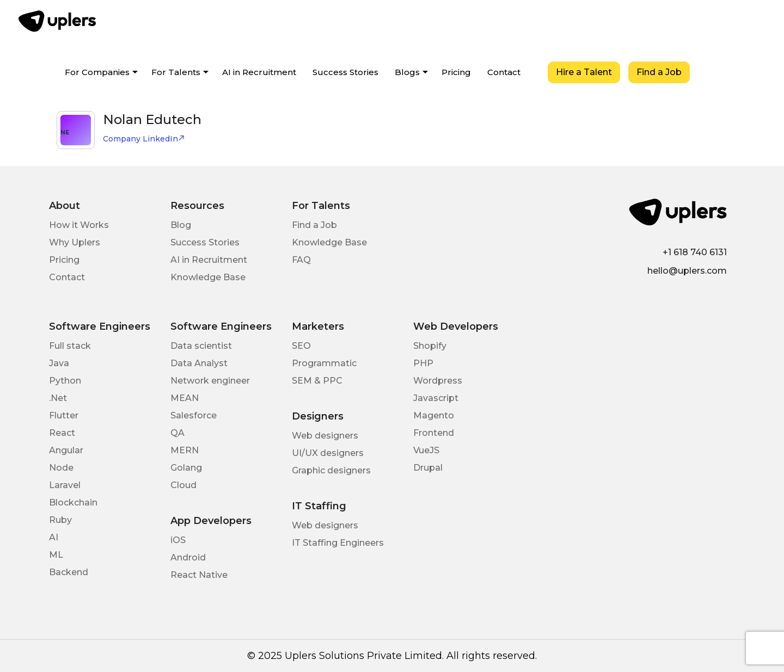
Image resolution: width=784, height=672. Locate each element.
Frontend (434, 433)
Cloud (183, 485)
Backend (69, 572)
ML (56, 555)
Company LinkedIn (144, 139)
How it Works (79, 225)
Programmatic (324, 363)
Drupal (428, 468)
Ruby (60, 520)
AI (54, 537)
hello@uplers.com (687, 271)
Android (188, 557)
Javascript (436, 398)
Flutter (64, 415)
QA (177, 433)
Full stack (70, 346)
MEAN (185, 398)
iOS (178, 540)
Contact (504, 72)
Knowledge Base (208, 277)
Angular (66, 450)
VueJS (426, 450)
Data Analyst (199, 363)
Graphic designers (331, 470)
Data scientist (201, 346)
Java (59, 363)
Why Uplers (75, 242)
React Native (199, 575)
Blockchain (73, 503)
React (62, 433)
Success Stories (345, 72)
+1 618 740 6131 (695, 252)
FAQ (301, 260)
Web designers (325, 436)
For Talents (176, 72)
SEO (301, 346)
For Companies (97, 72)
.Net (58, 398)
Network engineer (210, 381)
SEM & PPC (317, 381)
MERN (185, 450)
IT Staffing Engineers (338, 543)
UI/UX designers (328, 453)
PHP (423, 363)
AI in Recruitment (259, 72)
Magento (434, 415)
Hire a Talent (584, 72)
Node (61, 468)
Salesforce (194, 415)
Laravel (65, 485)
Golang (186, 468)
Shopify (430, 346)
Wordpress (438, 381)
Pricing (456, 72)
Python (65, 381)
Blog (181, 225)
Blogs (407, 72)
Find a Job (659, 72)
